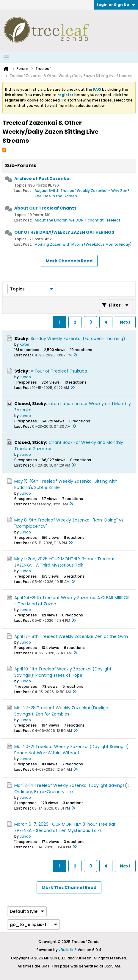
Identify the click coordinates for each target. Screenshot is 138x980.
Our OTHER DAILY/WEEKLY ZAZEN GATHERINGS (64, 232)
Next (125, 322)
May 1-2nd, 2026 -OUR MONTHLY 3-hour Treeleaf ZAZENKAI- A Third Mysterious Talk (65, 562)
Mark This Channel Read (69, 887)
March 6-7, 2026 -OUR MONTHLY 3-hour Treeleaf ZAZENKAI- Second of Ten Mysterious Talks (65, 827)
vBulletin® (68, 950)
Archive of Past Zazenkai (42, 179)
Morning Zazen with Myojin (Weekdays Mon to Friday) (83, 244)
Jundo (25, 377)
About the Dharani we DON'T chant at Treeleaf (77, 220)
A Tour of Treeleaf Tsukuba (59, 371)
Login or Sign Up (116, 5)
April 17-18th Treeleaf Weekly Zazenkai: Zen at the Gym (71, 636)
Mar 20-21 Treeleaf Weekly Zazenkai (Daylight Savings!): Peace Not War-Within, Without (72, 750)
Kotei (24, 344)
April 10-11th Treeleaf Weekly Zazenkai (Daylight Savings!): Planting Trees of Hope (63, 672)
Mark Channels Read (69, 261)
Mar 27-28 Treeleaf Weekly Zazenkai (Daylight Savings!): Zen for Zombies (62, 711)
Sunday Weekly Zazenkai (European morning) (78, 339)
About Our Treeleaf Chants (45, 208)
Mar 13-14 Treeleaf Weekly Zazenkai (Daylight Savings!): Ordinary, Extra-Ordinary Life (72, 789)
